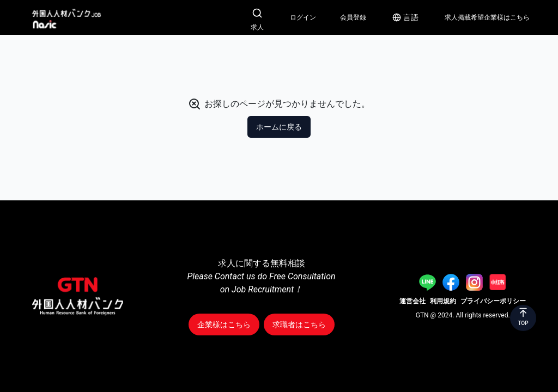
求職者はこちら (299, 324)
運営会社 (413, 301)
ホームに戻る (279, 127)
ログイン (303, 17)
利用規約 (443, 301)
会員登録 (353, 17)
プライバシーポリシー (493, 301)
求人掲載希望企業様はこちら (487, 17)
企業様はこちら (224, 324)
